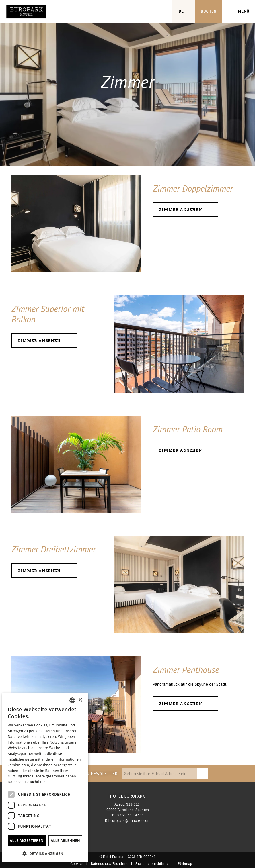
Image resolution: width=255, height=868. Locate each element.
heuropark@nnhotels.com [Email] (130, 820)
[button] (45, 853)
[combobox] (72, 700)
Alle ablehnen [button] (65, 841)
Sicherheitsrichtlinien (153, 863)
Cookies (77, 863)
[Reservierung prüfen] (209, 11)
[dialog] (45, 778)
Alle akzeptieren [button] (27, 841)
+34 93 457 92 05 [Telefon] (129, 815)
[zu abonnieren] (203, 773)
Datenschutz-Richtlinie (109, 863)
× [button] (80, 700)
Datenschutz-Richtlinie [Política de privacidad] (27, 782)
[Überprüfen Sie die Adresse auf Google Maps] (161, 11)
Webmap (185, 863)
